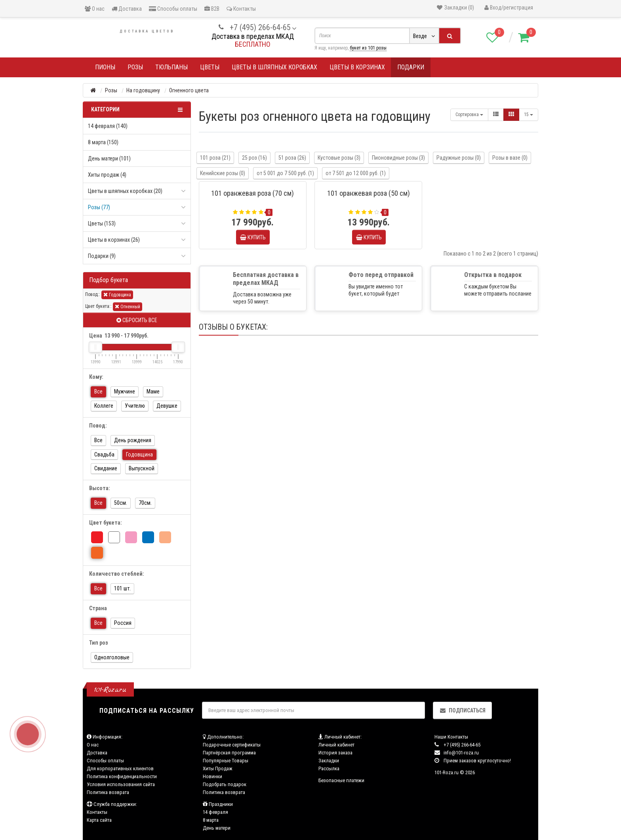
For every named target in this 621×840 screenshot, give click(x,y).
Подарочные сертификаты (232, 745)
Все (98, 391)
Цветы (210, 67)
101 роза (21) (215, 158)
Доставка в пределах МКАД (253, 36)
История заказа (335, 753)
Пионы (105, 67)
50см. (121, 503)
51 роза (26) (292, 158)
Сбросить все (137, 320)
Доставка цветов (147, 31)
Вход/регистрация (509, 8)
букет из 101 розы (368, 48)
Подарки (411, 67)
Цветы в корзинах (357, 67)
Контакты (241, 9)
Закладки (329, 761)
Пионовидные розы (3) (398, 158)
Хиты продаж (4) (107, 175)
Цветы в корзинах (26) (114, 240)
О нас (95, 9)
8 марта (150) (103, 142)
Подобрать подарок (225, 784)
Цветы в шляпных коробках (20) (125, 191)
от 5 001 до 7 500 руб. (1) (285, 173)
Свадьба (104, 454)
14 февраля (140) (108, 126)
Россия (123, 623)
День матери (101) (109, 158)
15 (529, 115)
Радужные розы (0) (459, 158)
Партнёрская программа (229, 753)
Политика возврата (108, 792)
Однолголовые (112, 657)
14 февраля (215, 812)
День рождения (133, 440)
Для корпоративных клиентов (120, 768)
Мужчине (125, 391)
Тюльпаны (171, 67)
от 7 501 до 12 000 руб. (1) (356, 173)
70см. (145, 503)
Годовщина (117, 295)
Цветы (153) (102, 223)
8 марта (211, 820)
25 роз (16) (254, 158)
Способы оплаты (173, 9)
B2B (212, 9)
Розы (135, 67)
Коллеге (104, 406)
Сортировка (469, 115)
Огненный (128, 306)
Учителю (135, 406)
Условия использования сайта (121, 784)
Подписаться (462, 710)
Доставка (127, 9)
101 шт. (122, 588)
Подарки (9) (102, 256)
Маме (153, 391)
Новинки (212, 776)
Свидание (106, 468)
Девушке (167, 406)
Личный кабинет (336, 745)
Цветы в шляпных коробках (274, 67)
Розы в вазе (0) (510, 158)
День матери (217, 828)
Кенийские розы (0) (223, 173)
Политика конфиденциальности (122, 776)
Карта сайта (99, 820)
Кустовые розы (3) (339, 158)
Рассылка (329, 768)
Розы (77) (99, 207)
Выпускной (142, 468)
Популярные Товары (226, 761)
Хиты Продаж (218, 768)
